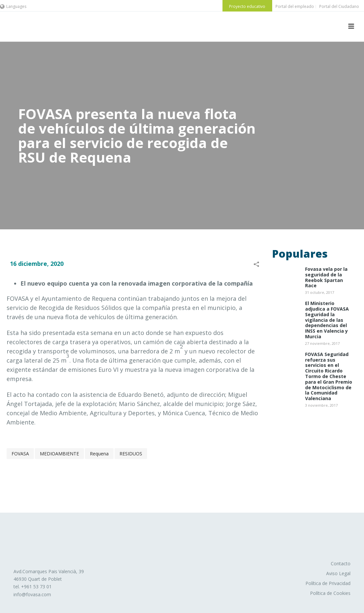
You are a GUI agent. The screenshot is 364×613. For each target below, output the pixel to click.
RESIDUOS (131, 454)
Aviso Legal (338, 573)
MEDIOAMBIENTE (59, 454)
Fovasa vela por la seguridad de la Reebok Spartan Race (326, 278)
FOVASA (20, 454)
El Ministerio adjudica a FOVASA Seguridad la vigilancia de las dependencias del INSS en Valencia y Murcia (327, 320)
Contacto (341, 563)
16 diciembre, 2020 (37, 264)
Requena (99, 454)
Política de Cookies (330, 593)
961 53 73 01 (38, 587)
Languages (13, 6)
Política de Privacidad (328, 583)
